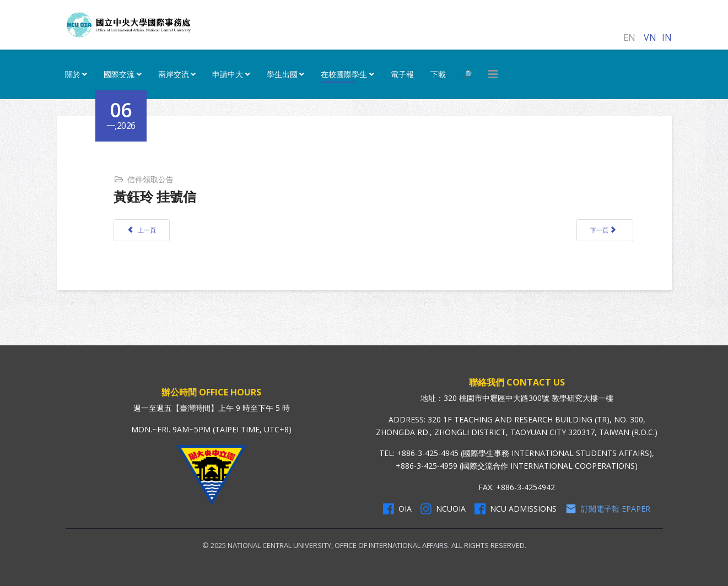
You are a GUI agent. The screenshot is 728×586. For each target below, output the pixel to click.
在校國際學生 (344, 74)
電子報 (402, 74)
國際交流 (119, 74)
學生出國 (282, 74)
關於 (73, 74)
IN (667, 37)
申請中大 (228, 74)
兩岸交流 (174, 74)
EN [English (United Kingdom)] (629, 37)
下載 (438, 74)
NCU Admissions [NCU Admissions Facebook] (516, 509)
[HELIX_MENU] (493, 74)
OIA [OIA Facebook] (397, 509)
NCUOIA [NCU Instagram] (443, 509)
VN (650, 37)
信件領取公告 (150, 179)
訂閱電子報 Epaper (608, 509)
